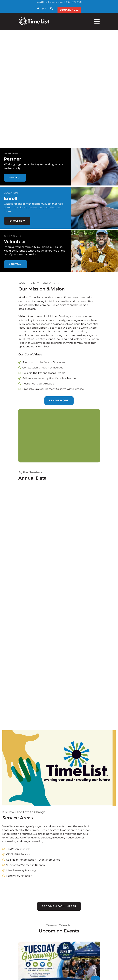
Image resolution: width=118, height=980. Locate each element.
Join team (16, 264)
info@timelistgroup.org (50, 2)
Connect (15, 178)
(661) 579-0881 (74, 2)
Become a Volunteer (59, 906)
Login (42, 8)
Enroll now (17, 221)
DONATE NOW (69, 10)
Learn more (59, 401)
